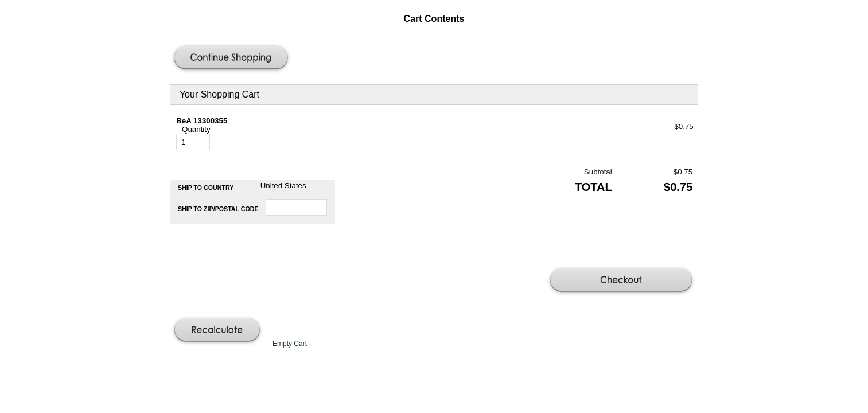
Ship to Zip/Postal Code (218, 209)
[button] (232, 59)
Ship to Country (206, 188)
